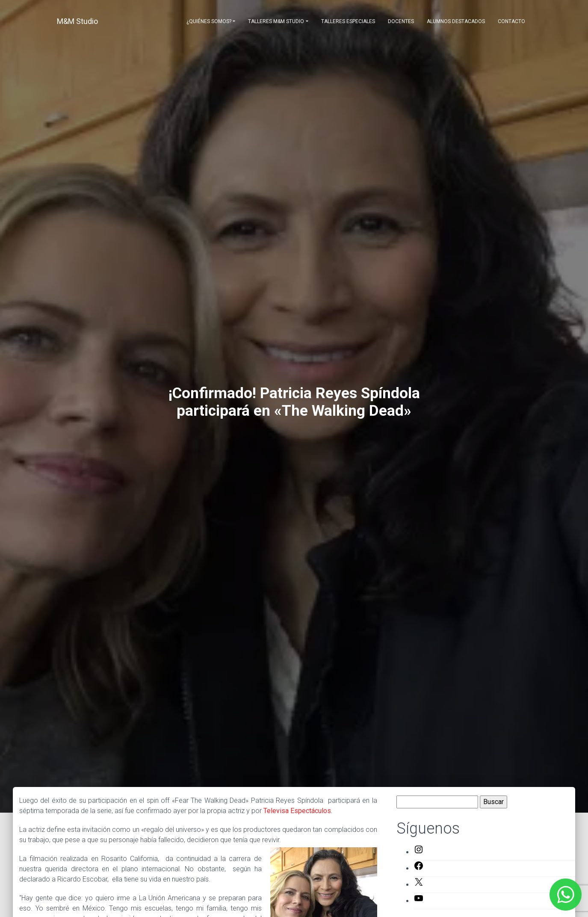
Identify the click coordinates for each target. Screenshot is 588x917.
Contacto (511, 21)
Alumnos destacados (456, 21)
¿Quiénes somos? (209, 21)
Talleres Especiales (348, 21)
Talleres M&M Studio (276, 21)
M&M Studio (77, 21)
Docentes (401, 21)
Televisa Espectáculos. (298, 811)
